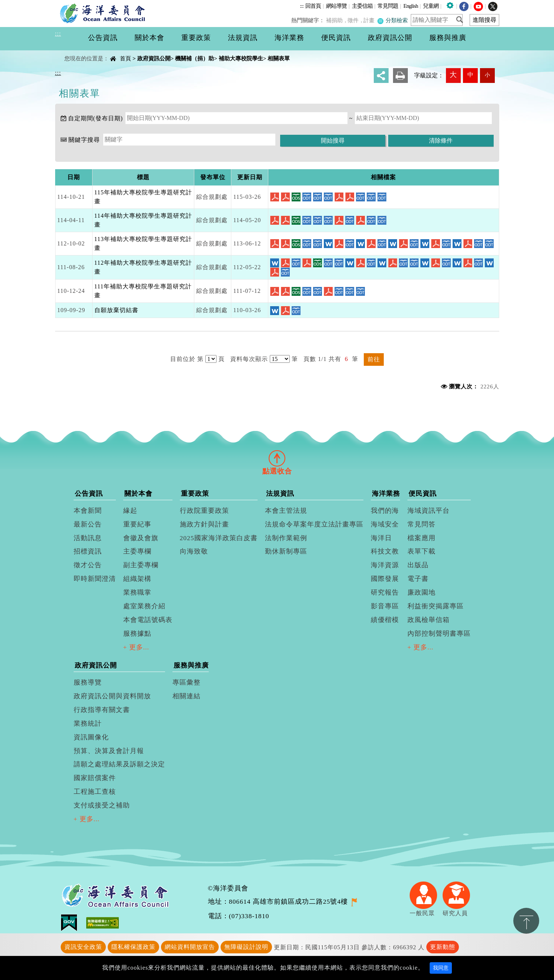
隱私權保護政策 (133, 947)
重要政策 (195, 494)
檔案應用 (422, 538)
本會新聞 (88, 511)
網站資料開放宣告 (190, 947)
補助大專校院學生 (241, 58)
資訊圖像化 (91, 737)
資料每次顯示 (249, 359)
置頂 (526, 921)
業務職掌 (137, 592)
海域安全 (385, 524)
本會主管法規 (286, 511)
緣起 (130, 511)
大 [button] (453, 75)
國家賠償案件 (95, 778)
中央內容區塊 (74, 52)
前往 (374, 359)
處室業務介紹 (144, 606)
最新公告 (88, 524)
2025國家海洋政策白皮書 (219, 538)
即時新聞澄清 (95, 579)
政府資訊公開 (154, 58)
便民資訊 (423, 494)
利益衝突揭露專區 (436, 606)
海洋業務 (386, 494)
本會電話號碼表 (148, 620)
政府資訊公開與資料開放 (112, 696)
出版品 (418, 565)
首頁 (125, 58)
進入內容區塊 (19, 4)
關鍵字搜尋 (84, 140)
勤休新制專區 (286, 551)
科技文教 (385, 551)
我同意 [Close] (441, 968)
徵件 (355, 20)
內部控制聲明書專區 (439, 633)
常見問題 (388, 6)
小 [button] (487, 75)
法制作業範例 (286, 538)
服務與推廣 (191, 665)
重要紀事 (137, 524)
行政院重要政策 (204, 511)
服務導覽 (88, 682)
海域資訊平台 (429, 511)
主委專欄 (137, 551)
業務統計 (88, 723)
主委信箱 (362, 6)
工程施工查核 (95, 792)
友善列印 (400, 76)
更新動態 (443, 947)
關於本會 (138, 494)
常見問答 (422, 524)
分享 (381, 76)
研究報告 (385, 592)
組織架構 (137, 579)
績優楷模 (385, 620)
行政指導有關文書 (102, 710)
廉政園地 (422, 592)
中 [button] (470, 75)
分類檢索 (393, 20)
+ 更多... (136, 647)
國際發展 (385, 579)
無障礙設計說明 (246, 947)
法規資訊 (280, 494)
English (411, 6)
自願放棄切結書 (116, 310)
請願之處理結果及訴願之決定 (119, 764)
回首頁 (313, 6)
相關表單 (279, 58)
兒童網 (431, 6)
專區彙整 (187, 682)
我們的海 (385, 511)
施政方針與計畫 (204, 524)
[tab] (277, 458)
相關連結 (187, 696)
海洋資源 (385, 565)
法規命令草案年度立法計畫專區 (314, 524)
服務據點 (137, 633)
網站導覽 (336, 6)
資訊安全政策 (83, 947)
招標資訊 (88, 551)
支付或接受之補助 (102, 805)
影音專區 (385, 606)
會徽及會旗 (141, 538)
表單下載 (422, 551)
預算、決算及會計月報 (109, 751)
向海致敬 (194, 551)
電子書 (418, 579)
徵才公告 (88, 565)
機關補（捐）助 (194, 58)
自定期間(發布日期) (96, 118)
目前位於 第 (187, 359)
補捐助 (337, 20)
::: (302, 6)
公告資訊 (89, 494)
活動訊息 (88, 538)
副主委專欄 (141, 565)
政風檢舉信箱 (429, 620)
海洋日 (381, 538)
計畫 (370, 20)
